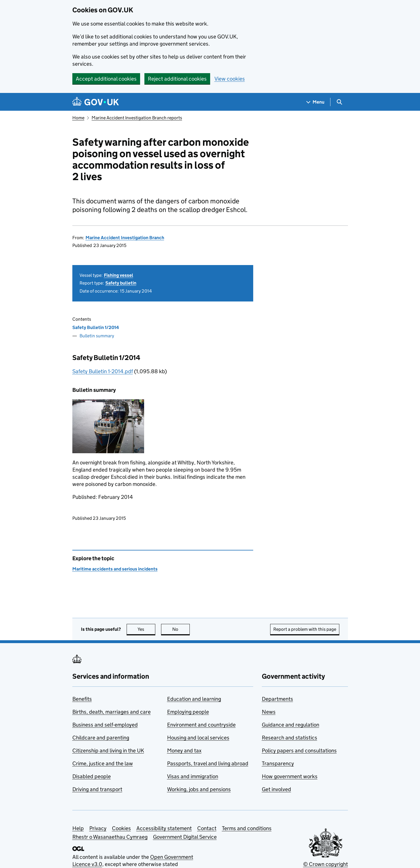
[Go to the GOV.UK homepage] (96, 102)
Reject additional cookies (177, 79)
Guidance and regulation (291, 725)
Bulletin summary (97, 336)
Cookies (121, 828)
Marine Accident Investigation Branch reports (137, 118)
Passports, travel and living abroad (208, 763)
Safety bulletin (121, 283)
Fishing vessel (119, 275)
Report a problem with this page (305, 629)
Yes (146, 629)
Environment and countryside (201, 725)
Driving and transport (97, 789)
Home (78, 118)
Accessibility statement (164, 828)
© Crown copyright (326, 864)
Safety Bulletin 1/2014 (96, 327)
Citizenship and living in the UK (108, 751)
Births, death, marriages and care (112, 712)
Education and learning (194, 699)
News (269, 712)
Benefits (82, 699)
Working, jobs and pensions (199, 789)
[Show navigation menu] (316, 102)
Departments (277, 699)
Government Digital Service (185, 837)
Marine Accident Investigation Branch (125, 238)
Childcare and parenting (101, 738)
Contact (207, 828)
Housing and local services (198, 738)
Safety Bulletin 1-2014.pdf (103, 371)
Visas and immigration (193, 776)
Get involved (276, 789)
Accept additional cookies (106, 79)
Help (78, 828)
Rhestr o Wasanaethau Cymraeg (110, 837)
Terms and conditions (247, 828)
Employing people (188, 712)
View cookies (230, 79)
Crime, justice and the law (103, 763)
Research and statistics (290, 738)
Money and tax (184, 751)
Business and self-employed (105, 725)
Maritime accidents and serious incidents (115, 569)
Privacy (98, 828)
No (181, 629)
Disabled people (92, 776)
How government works (290, 776)
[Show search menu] (339, 102)
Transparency (278, 763)
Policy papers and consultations (299, 751)
